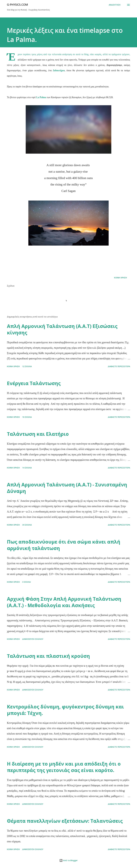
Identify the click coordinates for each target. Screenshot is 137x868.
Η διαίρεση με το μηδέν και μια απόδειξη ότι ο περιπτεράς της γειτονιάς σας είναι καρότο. (64, 767)
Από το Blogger (68, 860)
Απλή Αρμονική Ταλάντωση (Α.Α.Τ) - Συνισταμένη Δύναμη (67, 488)
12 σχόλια (27, 366)
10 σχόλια (27, 417)
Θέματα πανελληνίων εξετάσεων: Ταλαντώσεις (65, 821)
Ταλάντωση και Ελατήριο (38, 434)
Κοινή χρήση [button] (120, 278)
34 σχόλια (27, 525)
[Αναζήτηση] (115, 5)
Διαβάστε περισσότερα (119, 366)
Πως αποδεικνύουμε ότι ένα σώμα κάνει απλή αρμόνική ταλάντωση (64, 545)
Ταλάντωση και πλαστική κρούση (48, 656)
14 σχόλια (27, 468)
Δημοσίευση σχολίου (33, 639)
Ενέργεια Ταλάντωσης (34, 383)
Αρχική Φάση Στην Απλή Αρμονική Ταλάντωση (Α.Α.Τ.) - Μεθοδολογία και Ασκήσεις (64, 602)
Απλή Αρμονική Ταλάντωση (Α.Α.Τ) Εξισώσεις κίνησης (62, 329)
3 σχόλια (26, 582)
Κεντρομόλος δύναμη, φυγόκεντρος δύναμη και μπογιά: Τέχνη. (65, 710)
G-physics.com (17, 5)
